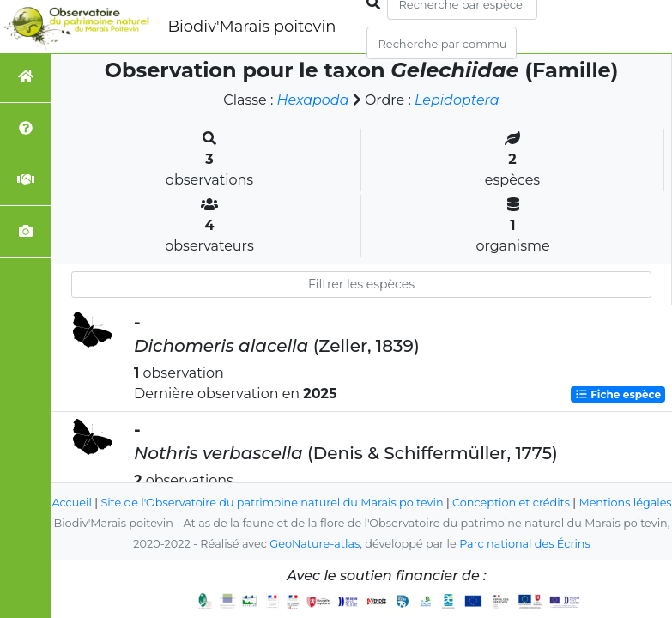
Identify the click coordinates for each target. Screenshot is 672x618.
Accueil (92, 482)
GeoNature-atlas (315, 544)
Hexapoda (312, 100)
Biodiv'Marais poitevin (251, 27)
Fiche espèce (618, 394)
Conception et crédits (532, 482)
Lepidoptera (457, 100)
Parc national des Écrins (525, 544)
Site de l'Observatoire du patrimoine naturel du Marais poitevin (293, 482)
